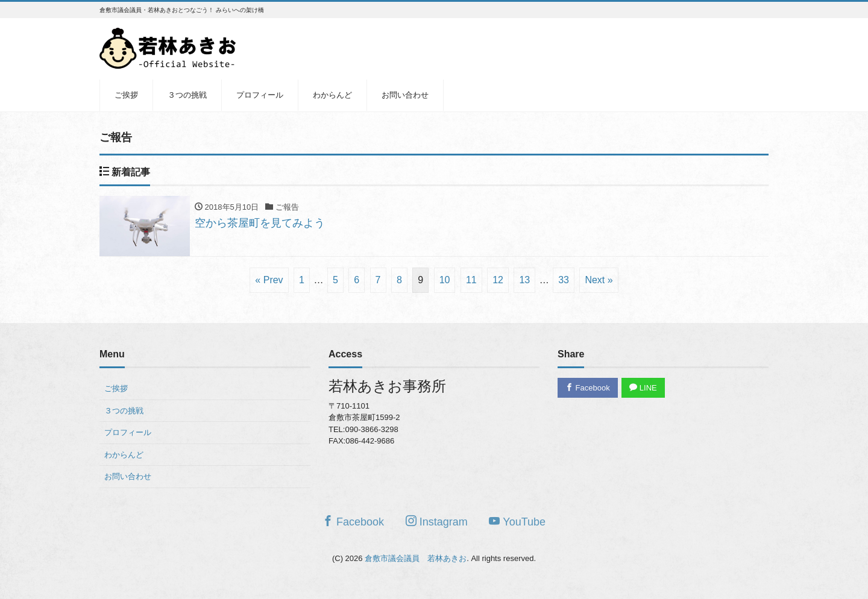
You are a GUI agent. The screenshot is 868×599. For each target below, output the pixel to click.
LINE (643, 388)
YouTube (517, 522)
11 (471, 280)
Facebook (588, 388)
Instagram (437, 522)
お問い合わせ (405, 95)
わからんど (332, 95)
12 (498, 280)
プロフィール (260, 95)
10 (445, 280)
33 (564, 280)
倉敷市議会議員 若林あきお (416, 558)
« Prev (269, 280)
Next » (599, 280)
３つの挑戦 (187, 95)
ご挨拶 (126, 95)
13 (524, 280)
